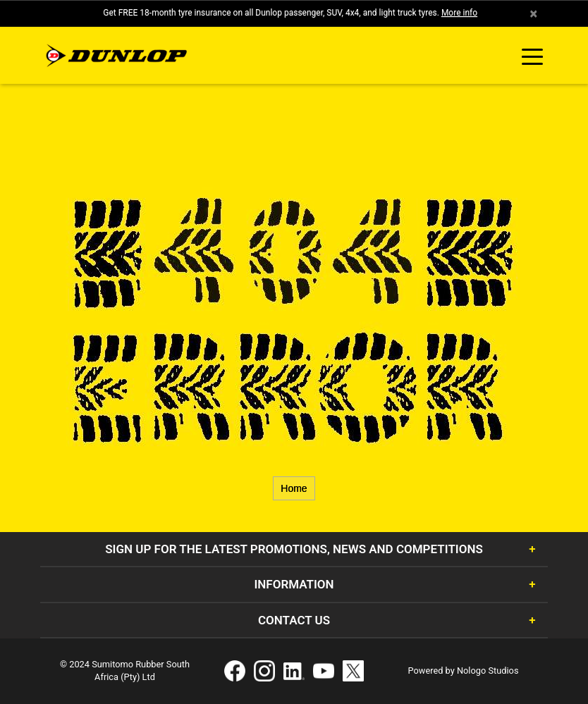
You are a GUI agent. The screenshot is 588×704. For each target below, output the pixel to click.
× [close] (533, 13)
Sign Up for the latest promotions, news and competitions (294, 549)
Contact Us (294, 620)
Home (294, 488)
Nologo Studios (488, 671)
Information (294, 584)
